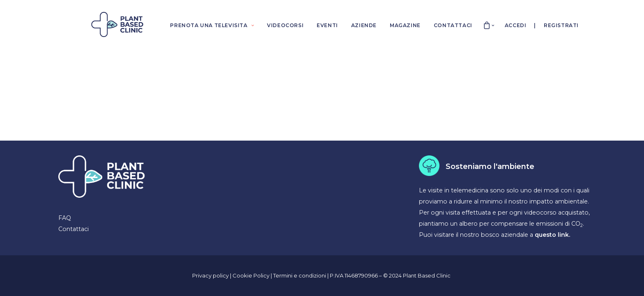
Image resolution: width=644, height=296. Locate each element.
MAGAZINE (405, 25)
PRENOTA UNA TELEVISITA (212, 25)
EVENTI (327, 25)
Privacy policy (210, 275)
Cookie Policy (252, 275)
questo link (552, 235)
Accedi (516, 25)
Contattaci (74, 229)
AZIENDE (364, 25)
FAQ (65, 218)
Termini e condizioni (300, 275)
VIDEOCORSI (285, 25)
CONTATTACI (453, 25)
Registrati (561, 25)
